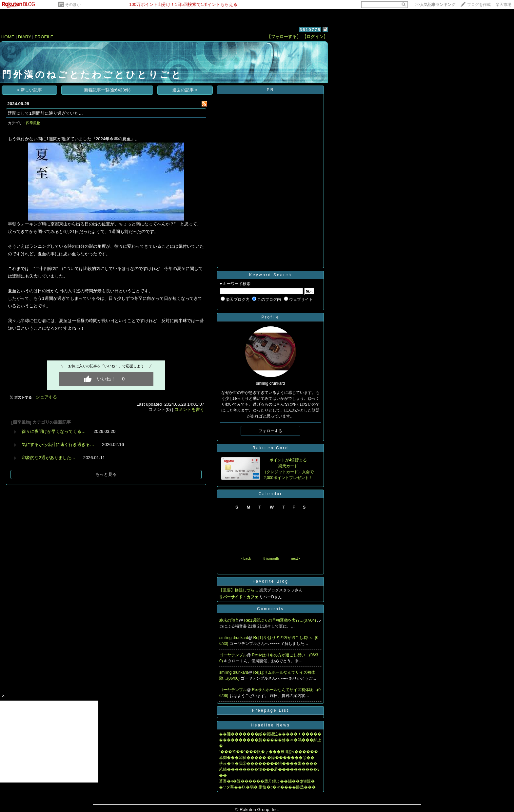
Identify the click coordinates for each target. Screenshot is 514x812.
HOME (8, 37)
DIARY (25, 37)
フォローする (270, 431)
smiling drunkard (234, 638)
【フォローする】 (284, 37)
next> (296, 558)
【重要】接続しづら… (239, 590)
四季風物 (33, 123)
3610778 (310, 30)
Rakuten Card (270, 448)
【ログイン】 (315, 37)
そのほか (73, 5)
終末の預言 (229, 620)
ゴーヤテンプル (233, 655)
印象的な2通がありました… (49, 458)
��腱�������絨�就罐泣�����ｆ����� (270, 734)
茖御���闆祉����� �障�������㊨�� (267, 758)
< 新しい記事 (30, 90)
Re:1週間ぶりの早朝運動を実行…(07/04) (281, 620)
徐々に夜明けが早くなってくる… (54, 431)
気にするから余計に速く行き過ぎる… (58, 445)
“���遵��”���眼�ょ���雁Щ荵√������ (268, 752)
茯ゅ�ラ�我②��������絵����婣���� (268, 764)
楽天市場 (504, 5)
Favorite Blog (270, 581)
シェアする (46, 397)
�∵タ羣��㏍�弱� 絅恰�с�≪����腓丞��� (267, 787)
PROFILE (44, 37)
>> (435, 5)
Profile (270, 317)
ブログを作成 (479, 5)
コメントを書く (189, 409)
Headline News (270, 725)
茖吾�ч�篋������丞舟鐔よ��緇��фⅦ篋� (267, 781)
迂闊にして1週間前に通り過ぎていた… (45, 113)
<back (246, 558)
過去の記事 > (185, 90)
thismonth (271, 558)
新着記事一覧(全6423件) (107, 90)
